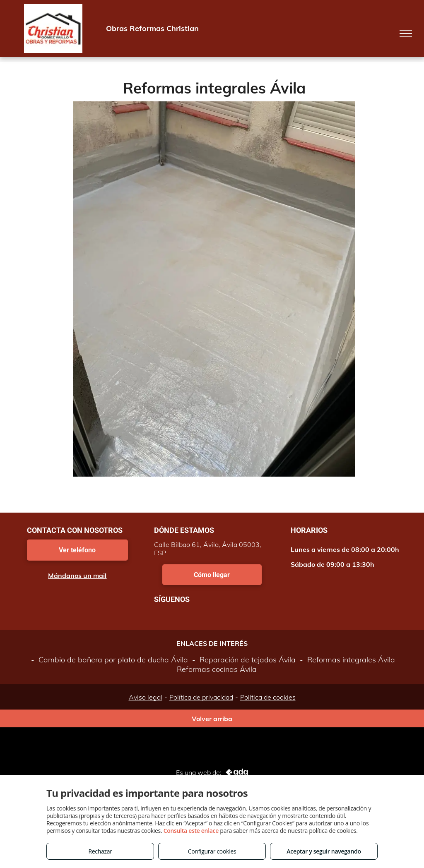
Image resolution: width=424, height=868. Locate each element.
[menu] (406, 34)
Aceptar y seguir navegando (324, 851)
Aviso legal (146, 697)
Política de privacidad (201, 697)
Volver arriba (212, 719)
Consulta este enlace (191, 831)
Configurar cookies (212, 851)
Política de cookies (268, 697)
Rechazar (100, 851)
